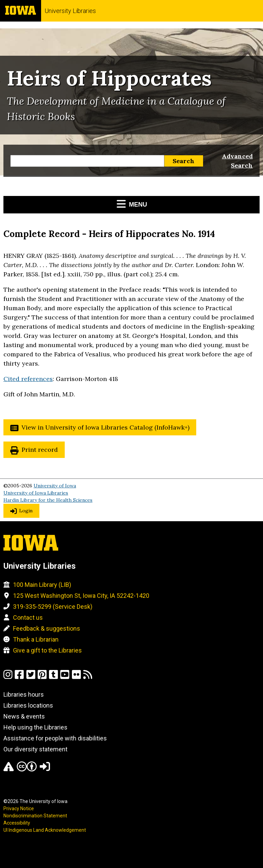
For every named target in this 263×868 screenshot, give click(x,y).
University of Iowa (55, 486)
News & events (24, 716)
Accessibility (17, 823)
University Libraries (70, 11)
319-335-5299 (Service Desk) (53, 607)
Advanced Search (237, 161)
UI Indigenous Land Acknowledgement (45, 830)
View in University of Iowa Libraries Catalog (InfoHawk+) (105, 427)
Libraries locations (28, 705)
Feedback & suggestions (47, 628)
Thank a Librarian (36, 639)
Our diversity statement (35, 749)
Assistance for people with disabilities (55, 738)
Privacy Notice (19, 808)
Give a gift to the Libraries (47, 650)
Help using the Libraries (35, 727)
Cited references (28, 379)
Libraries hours (24, 694)
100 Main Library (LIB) (42, 585)
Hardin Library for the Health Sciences (48, 500)
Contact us (28, 617)
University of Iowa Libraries (36, 493)
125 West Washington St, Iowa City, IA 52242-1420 (81, 596)
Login (26, 511)
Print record (40, 450)
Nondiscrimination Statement (35, 816)
